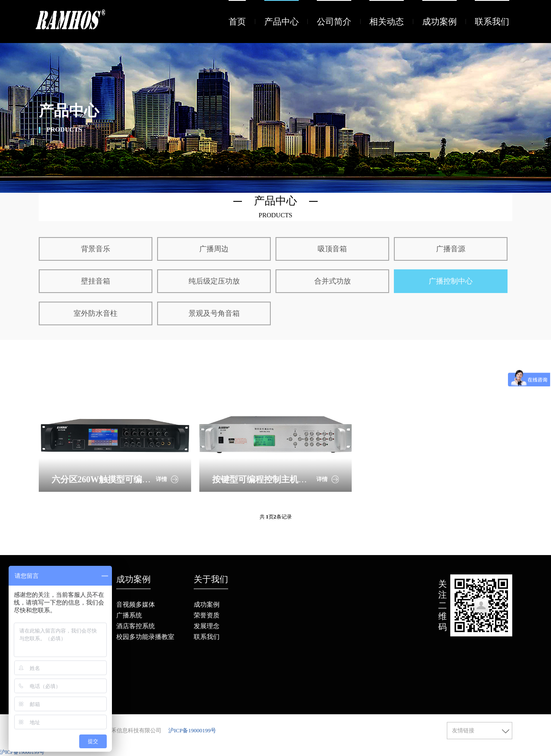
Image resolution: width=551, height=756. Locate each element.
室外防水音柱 (96, 313)
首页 (237, 22)
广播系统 (129, 615)
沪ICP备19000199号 (192, 730)
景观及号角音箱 (214, 313)
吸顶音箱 (332, 249)
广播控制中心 (451, 281)
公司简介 (334, 22)
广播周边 (214, 249)
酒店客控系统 (136, 626)
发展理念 (207, 626)
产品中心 (282, 22)
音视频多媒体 (136, 605)
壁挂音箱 (96, 281)
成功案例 (440, 22)
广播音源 (451, 249)
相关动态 (387, 22)
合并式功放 (333, 281)
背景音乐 (96, 249)
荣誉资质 (207, 615)
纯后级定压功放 (214, 281)
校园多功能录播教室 (145, 637)
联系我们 (492, 22)
